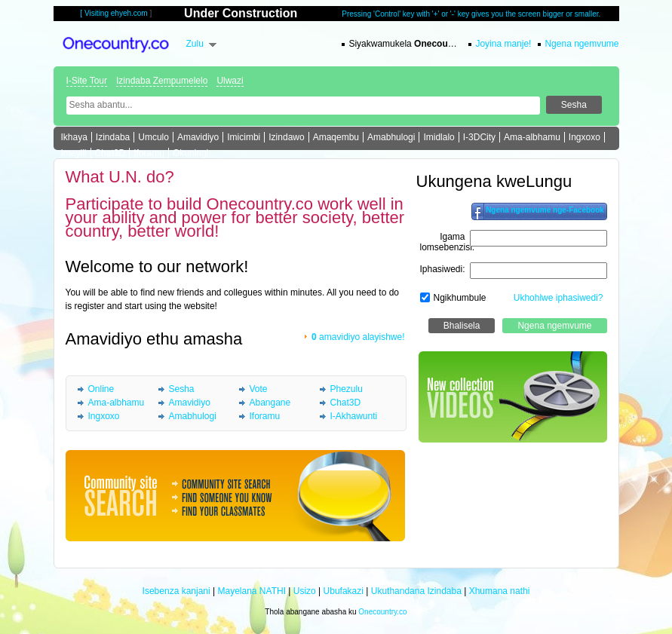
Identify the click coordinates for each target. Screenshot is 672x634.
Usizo (305, 591)
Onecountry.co (382, 612)
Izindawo (286, 137)
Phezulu (347, 389)
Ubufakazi (344, 591)
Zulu (195, 44)
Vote (259, 389)
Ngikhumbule (460, 298)
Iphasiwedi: (443, 269)
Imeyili (74, 153)
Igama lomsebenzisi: (448, 242)
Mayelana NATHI (251, 591)
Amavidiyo (198, 137)
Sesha (182, 389)
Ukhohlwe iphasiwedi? (558, 298)
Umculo (153, 137)
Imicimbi (244, 137)
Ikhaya (74, 137)
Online (101, 389)
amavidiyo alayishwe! (358, 337)
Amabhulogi (391, 137)
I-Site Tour (87, 81)
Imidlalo (439, 137)
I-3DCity (479, 137)
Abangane (270, 403)
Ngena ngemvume (581, 44)
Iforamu (149, 153)
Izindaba (113, 137)
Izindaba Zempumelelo (162, 81)
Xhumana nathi (500, 591)
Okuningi (190, 153)
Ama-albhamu (532, 137)
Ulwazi (230, 81)
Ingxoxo (585, 137)
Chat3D (110, 153)
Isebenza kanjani (176, 591)
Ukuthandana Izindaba (416, 591)
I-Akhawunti (354, 416)
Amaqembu (336, 137)
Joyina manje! (503, 44)
